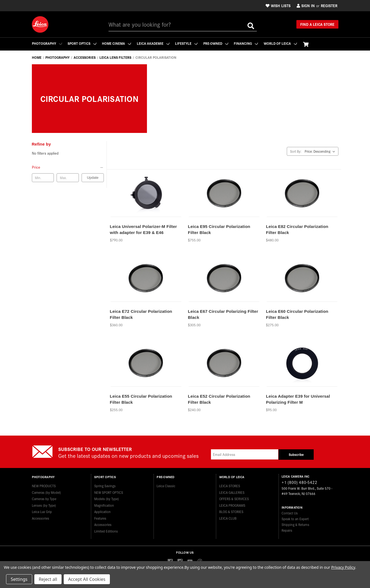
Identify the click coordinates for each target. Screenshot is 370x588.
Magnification (104, 504)
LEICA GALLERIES (232, 491)
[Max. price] (68, 178)
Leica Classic (166, 485)
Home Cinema (118, 43)
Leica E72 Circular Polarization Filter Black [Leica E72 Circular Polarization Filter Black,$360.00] (141, 314)
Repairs (287, 530)
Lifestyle (189, 43)
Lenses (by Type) (44, 504)
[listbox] (321, 151)
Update (93, 178)
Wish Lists (278, 5)
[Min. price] (43, 178)
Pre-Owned (219, 43)
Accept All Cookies (87, 579)
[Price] (68, 167)
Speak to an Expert (295, 519)
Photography (47, 43)
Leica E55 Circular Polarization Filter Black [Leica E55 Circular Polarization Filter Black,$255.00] (141, 399)
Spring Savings (105, 485)
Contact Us (290, 513)
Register (329, 5)
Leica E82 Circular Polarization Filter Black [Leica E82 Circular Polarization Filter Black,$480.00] (297, 230)
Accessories (41, 517)
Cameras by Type (44, 498)
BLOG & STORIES (231, 511)
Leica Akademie (155, 43)
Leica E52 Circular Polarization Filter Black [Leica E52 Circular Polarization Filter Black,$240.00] (219, 399)
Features (100, 517)
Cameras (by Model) (46, 491)
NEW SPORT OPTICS (109, 491)
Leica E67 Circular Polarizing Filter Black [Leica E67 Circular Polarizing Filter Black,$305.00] (223, 314)
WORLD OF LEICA (285, 43)
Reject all (48, 579)
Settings (19, 579)
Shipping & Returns (295, 524)
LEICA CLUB (228, 517)
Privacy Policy (343, 567)
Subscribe (296, 454)
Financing (250, 43)
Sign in (306, 5)
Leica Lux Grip (42, 511)
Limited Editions (106, 530)
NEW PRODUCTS (44, 485)
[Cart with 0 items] (311, 44)
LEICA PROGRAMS (232, 504)
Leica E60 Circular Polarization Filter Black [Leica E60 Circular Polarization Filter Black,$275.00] (297, 314)
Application (102, 511)
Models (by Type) (107, 498)
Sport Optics (83, 43)
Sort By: (296, 151)
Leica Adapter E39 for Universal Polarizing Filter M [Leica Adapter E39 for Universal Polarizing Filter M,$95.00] (298, 399)
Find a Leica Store (317, 24)
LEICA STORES (230, 485)
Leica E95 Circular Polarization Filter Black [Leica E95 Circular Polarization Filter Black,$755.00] (219, 230)
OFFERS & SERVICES (234, 498)
